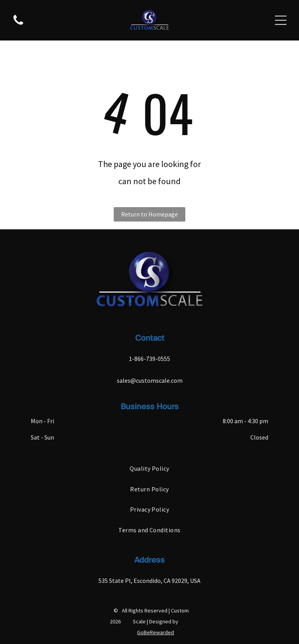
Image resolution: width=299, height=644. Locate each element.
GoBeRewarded (156, 632)
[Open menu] (281, 20)
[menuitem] (149, 468)
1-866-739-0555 (149, 359)
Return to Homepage (149, 214)
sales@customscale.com (150, 380)
